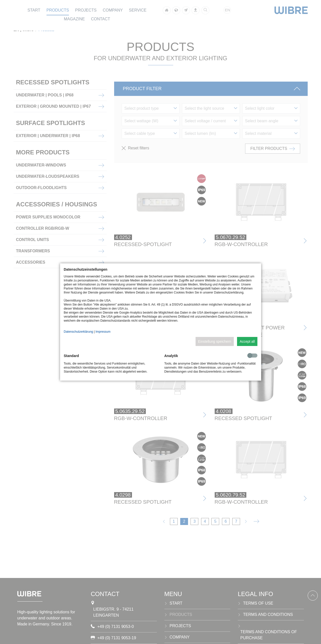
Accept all (247, 341)
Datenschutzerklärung (79, 332)
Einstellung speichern (215, 341)
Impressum (103, 332)
